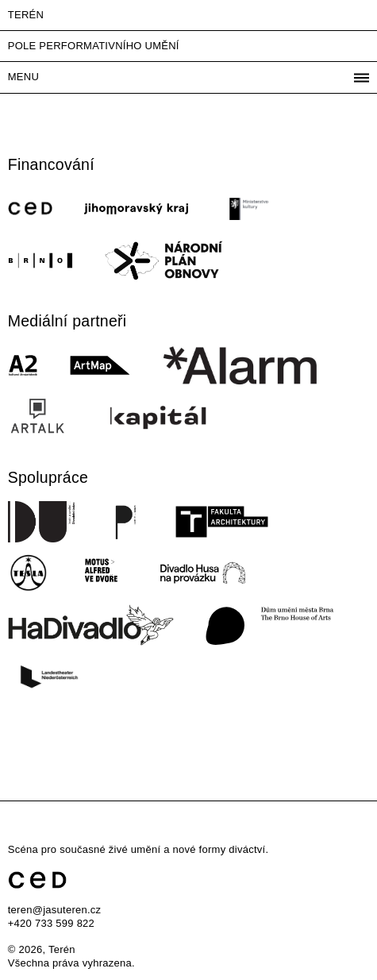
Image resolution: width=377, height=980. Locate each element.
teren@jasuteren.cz (55, 910)
